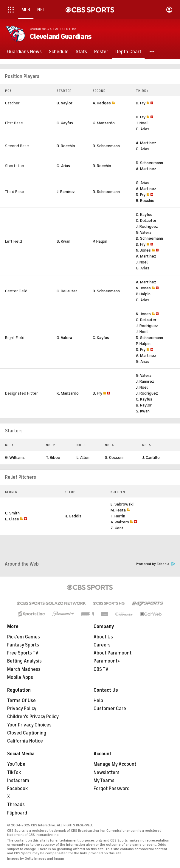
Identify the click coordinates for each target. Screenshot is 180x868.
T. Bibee (53, 457)
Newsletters (107, 773)
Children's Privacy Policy (33, 717)
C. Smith (12, 513)
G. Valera (144, 232)
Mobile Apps (20, 677)
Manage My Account (115, 764)
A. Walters (120, 522)
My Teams (104, 781)
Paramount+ (107, 661)
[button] (152, 52)
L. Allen (83, 457)
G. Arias (143, 129)
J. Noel (142, 123)
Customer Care (110, 709)
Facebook (17, 789)
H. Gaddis (73, 516)
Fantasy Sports (23, 645)
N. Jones (143, 250)
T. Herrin (118, 516)
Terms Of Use (21, 701)
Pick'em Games (24, 637)
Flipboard (17, 813)
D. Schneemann (106, 146)
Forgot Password (112, 789)
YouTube (16, 764)
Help (98, 701)
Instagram (18, 781)
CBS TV (101, 669)
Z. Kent (117, 528)
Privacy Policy (22, 709)
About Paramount (113, 653)
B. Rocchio (66, 146)
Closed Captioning (27, 733)
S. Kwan (63, 241)
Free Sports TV (23, 653)
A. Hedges (102, 103)
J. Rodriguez (147, 226)
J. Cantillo (151, 457)
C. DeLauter (146, 220)
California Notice (25, 741)
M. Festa (118, 510)
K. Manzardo (104, 123)
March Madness (24, 669)
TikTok (14, 773)
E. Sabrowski (122, 504)
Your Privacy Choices (29, 725)
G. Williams (15, 457)
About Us (103, 637)
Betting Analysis (24, 661)
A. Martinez (146, 143)
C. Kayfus (65, 123)
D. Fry (141, 103)
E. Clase (12, 519)
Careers (102, 645)
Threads (16, 805)
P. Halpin (100, 241)
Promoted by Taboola (156, 564)
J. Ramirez (66, 192)
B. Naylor (65, 103)
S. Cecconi (114, 457)
